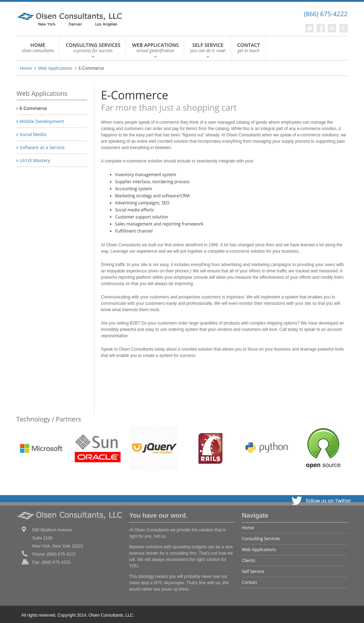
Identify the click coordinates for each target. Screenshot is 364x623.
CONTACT (249, 50)
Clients (248, 560)
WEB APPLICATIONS (155, 50)
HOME (38, 50)
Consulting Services (261, 539)
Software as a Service (42, 147)
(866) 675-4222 (326, 14)
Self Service (253, 571)
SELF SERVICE (208, 50)
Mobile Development (42, 121)
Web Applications (55, 68)
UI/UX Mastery (35, 160)
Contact (249, 582)
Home (26, 68)
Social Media (33, 134)
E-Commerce (33, 108)
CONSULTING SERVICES (93, 50)
